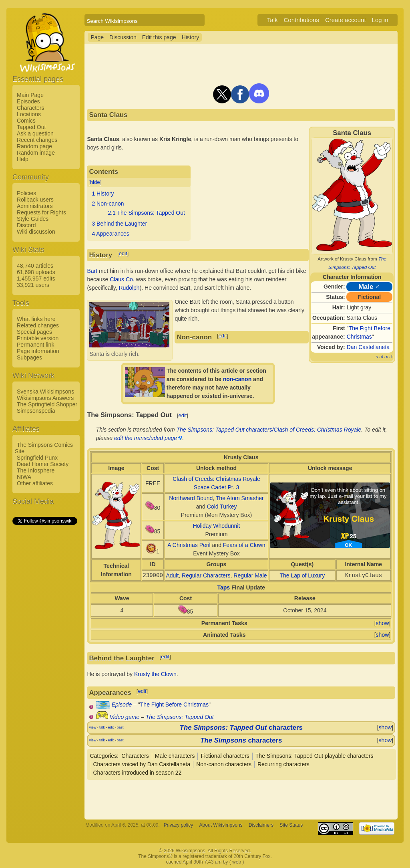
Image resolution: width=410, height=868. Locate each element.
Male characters (175, 756)
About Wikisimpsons (221, 825)
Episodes (28, 101)
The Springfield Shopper (47, 404)
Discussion (123, 37)
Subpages (29, 357)
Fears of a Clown (244, 545)
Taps (224, 587)
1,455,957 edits (36, 279)
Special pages (34, 332)
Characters (30, 108)
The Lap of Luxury (302, 575)
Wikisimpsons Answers (45, 398)
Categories (103, 756)
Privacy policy (178, 825)
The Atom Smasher (240, 498)
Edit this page (159, 37)
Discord (26, 225)
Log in (380, 20)
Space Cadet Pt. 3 (217, 487)
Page (97, 37)
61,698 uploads (36, 272)
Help (23, 159)
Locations (29, 114)
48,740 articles (35, 266)
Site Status (291, 825)
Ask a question (35, 133)
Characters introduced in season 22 (137, 773)
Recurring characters (283, 764)
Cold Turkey (222, 507)
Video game (125, 717)
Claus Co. (122, 279)
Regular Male (250, 575)
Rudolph (129, 288)
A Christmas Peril (189, 545)
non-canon (237, 379)
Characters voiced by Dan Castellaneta (142, 764)
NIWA (24, 477)
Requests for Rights (41, 212)
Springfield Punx (37, 458)
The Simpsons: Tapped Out (180, 717)
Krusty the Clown (155, 674)
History (191, 37)
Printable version (38, 338)
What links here (36, 319)
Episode (122, 704)
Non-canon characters (224, 764)
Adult (172, 575)
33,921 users (33, 285)
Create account (346, 20)
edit (123, 253)
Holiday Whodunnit (217, 526)
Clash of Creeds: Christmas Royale (216, 479)
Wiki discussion (36, 232)
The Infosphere (36, 470)
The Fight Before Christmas (174, 704)
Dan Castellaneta (368, 347)
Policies (26, 193)
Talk (272, 20)
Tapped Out (31, 127)
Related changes (38, 325)
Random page (34, 146)
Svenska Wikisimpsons (45, 392)
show (383, 623)
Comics (26, 121)
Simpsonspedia (36, 411)
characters (241, 728)
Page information (38, 351)
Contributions (301, 20)
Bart (92, 271)
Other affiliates (35, 483)
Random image (36, 153)
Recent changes (37, 140)
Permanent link (35, 345)
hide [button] (95, 182)
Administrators (35, 206)
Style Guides (33, 219)
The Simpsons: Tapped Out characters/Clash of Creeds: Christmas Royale (269, 430)
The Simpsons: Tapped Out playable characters (315, 756)
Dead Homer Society (43, 464)
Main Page (30, 95)
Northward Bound (191, 498)
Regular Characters (206, 575)
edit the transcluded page (146, 438)
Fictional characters (225, 756)
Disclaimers (261, 825)
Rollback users (35, 200)
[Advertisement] (44, 646)
